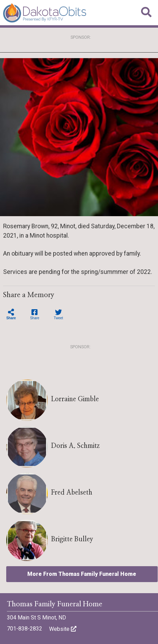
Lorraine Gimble (75, 399)
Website (63, 629)
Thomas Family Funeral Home (55, 604)
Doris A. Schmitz (76, 446)
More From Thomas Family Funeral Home (82, 574)
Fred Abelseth (72, 493)
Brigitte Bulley (72, 539)
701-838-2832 (25, 629)
